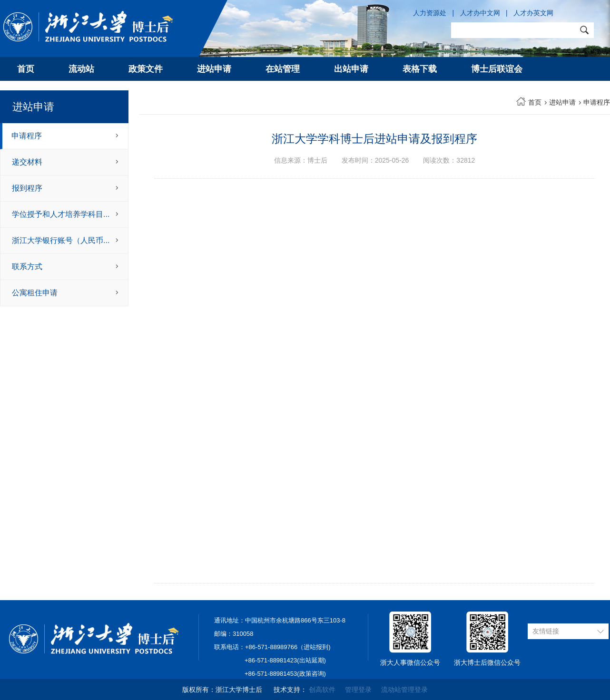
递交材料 (27, 162)
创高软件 (322, 690)
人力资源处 (430, 13)
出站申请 (351, 69)
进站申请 (214, 69)
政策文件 (146, 69)
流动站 (81, 69)
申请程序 (27, 136)
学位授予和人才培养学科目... (61, 214)
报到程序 (27, 188)
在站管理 (283, 69)
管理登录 (358, 690)
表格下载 (420, 69)
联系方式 (27, 267)
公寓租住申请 (35, 293)
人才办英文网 (533, 13)
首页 (26, 69)
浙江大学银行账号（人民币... (61, 240)
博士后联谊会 (497, 69)
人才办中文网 (480, 13)
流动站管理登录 (404, 690)
